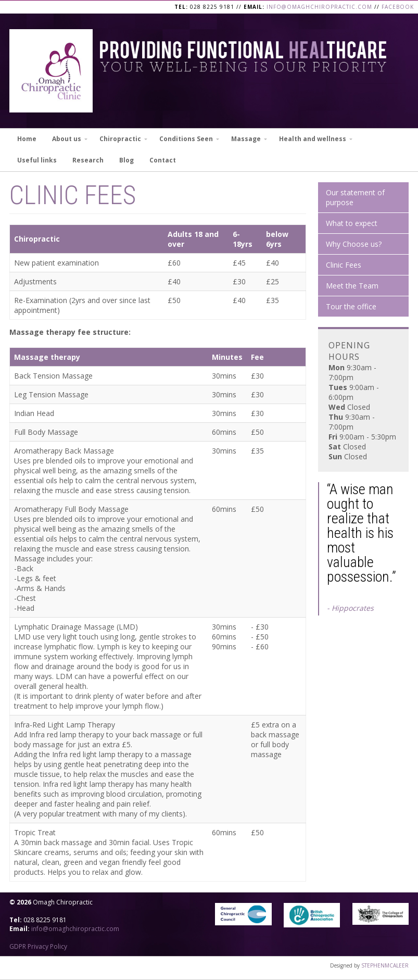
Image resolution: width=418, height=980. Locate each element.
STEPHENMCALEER (385, 965)
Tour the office (351, 306)
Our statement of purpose (355, 197)
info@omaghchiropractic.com (319, 7)
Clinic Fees (344, 265)
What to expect (352, 223)
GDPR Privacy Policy (38, 946)
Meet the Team (352, 286)
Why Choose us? (354, 244)
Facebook (398, 7)
